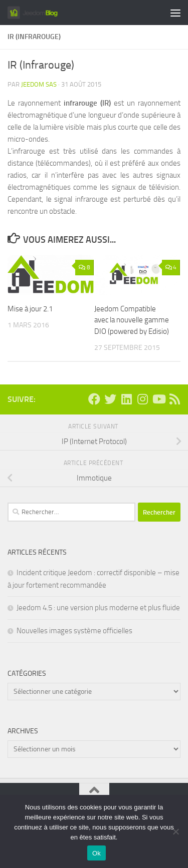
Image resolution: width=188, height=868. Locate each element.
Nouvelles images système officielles (74, 631)
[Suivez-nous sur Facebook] (94, 399)
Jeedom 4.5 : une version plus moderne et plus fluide (98, 608)
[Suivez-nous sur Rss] (174, 399)
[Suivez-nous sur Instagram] (142, 399)
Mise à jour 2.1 (30, 309)
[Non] (175, 831)
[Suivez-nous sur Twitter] (110, 399)
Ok (97, 853)
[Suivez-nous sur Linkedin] (126, 399)
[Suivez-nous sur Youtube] (158, 399)
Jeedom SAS (39, 84)
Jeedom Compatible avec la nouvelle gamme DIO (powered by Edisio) (132, 320)
